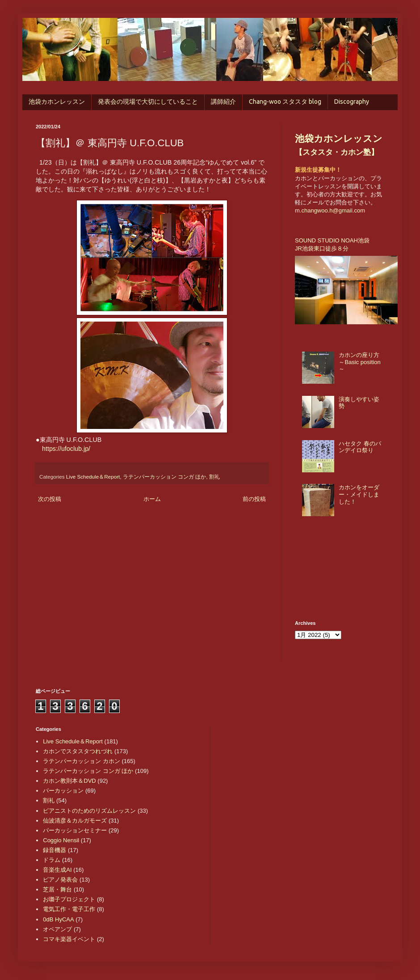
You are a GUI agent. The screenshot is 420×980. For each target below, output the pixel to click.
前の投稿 (254, 499)
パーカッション (63, 791)
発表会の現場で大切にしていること (148, 102)
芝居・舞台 (57, 889)
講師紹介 (223, 102)
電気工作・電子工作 (69, 909)
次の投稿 (50, 499)
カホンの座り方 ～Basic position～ (359, 362)
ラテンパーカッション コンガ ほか (165, 477)
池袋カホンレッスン (57, 102)
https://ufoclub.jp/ (66, 449)
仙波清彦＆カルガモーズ (75, 821)
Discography (352, 102)
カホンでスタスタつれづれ (78, 751)
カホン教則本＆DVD (69, 781)
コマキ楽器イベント (69, 939)
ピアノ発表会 (60, 880)
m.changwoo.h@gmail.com (330, 210)
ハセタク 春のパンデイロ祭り (360, 447)
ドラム (52, 860)
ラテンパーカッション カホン (82, 761)
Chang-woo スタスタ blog (285, 102)
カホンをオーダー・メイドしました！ (359, 494)
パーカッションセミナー (75, 830)
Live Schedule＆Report (93, 477)
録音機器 (55, 850)
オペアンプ (57, 929)
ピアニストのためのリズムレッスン (89, 811)
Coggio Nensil (61, 840)
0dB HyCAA (58, 919)
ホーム (152, 499)
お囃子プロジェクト (69, 899)
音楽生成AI (57, 870)
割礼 (214, 477)
